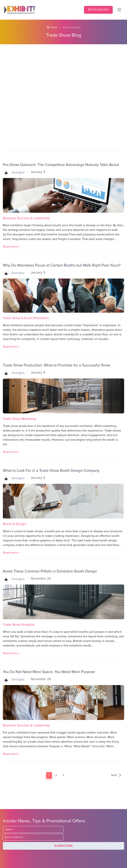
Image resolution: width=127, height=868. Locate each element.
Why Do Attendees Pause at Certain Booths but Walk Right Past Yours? (62, 265)
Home (52, 28)
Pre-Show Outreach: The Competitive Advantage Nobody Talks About (61, 165)
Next (116, 775)
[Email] (33, 837)
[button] (63, 846)
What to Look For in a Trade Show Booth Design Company (51, 471)
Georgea (14, 173)
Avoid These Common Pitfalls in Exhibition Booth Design (50, 571)
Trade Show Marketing (19, 419)
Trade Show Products (19, 625)
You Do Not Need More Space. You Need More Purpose (49, 672)
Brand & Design (14, 524)
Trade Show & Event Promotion (26, 318)
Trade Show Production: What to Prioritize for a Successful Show (57, 365)
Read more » (11, 247)
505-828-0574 (98, 10)
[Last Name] (33, 829)
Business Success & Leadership (26, 218)
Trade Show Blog (64, 35)
